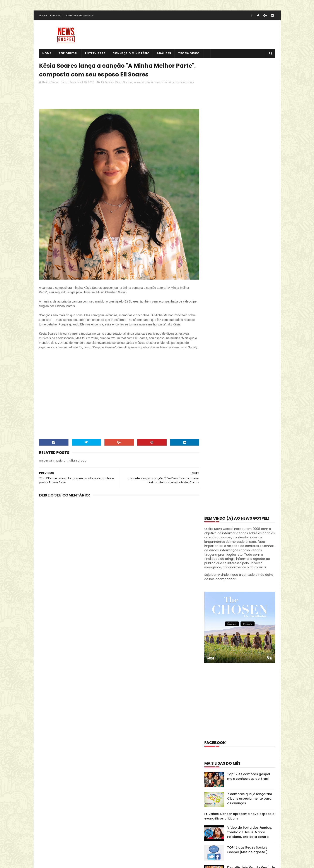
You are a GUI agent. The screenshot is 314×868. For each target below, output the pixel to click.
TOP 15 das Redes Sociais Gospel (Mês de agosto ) (247, 397)
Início (43, 16)
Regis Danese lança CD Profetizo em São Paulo (246, 476)
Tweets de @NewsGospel (58, 788)
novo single (142, 83)
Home (47, 54)
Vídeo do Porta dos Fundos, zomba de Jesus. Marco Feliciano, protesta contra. (249, 379)
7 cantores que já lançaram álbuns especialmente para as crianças (250, 345)
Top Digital (68, 54)
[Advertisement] (118, 99)
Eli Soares (108, 83)
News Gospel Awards (80, 16)
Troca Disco (189, 54)
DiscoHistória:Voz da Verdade (251, 414)
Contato (56, 16)
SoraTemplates (66, 847)
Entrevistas (95, 54)
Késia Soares (124, 83)
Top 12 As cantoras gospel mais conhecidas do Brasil (249, 323)
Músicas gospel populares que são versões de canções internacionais (250, 439)
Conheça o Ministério (131, 54)
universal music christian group (172, 83)
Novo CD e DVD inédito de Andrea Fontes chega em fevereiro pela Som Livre (248, 498)
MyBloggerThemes (93, 847)
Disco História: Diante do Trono (233, 635)
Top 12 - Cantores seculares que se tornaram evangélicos (251, 456)
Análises (164, 54)
